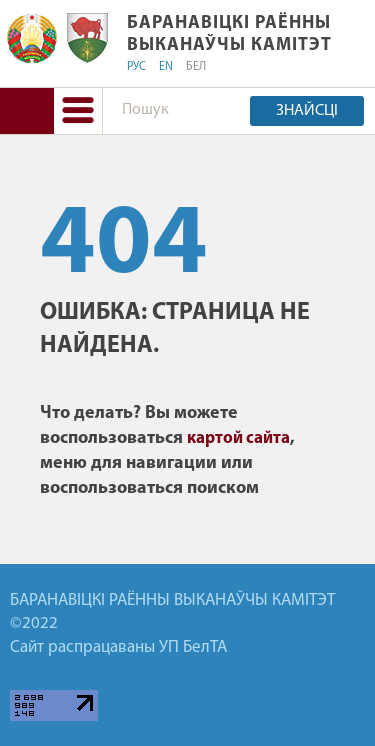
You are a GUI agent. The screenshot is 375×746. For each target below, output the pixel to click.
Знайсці (307, 111)
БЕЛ (196, 67)
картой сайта (238, 438)
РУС (136, 67)
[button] (78, 111)
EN (166, 67)
